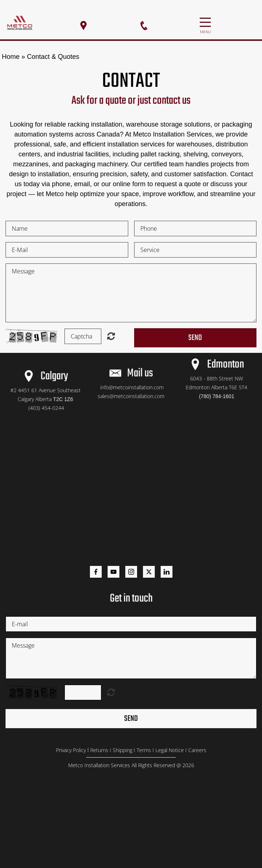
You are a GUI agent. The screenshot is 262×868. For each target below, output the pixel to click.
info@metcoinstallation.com (132, 387)
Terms (144, 750)
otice (178, 750)
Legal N (164, 750)
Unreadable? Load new (111, 336)
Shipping (123, 750)
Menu (205, 18)
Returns (99, 750)
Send (195, 338)
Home (11, 57)
